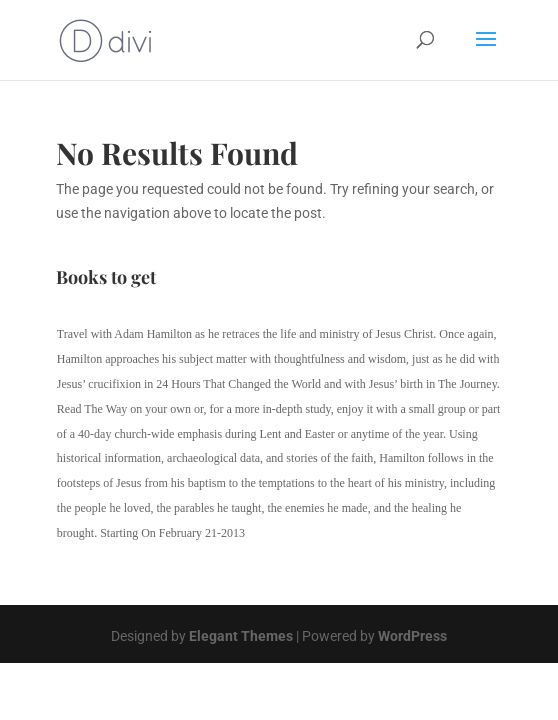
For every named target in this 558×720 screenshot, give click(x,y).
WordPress (412, 636)
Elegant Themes (241, 636)
